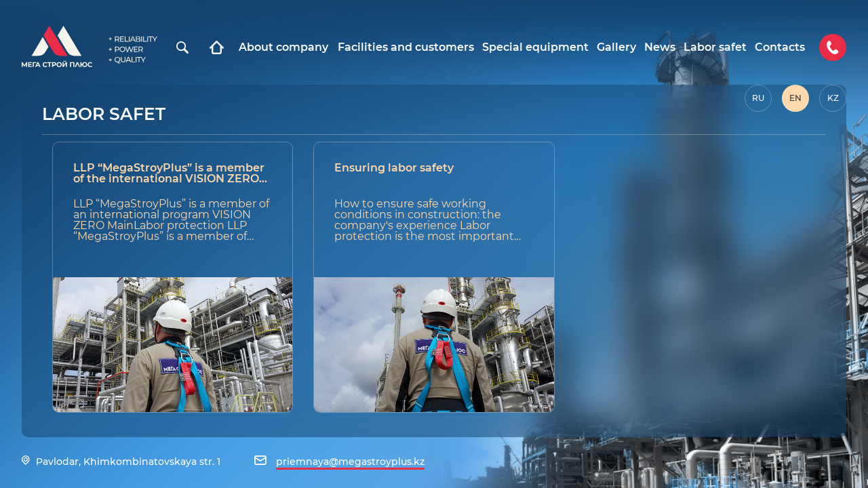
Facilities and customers (406, 47)
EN (795, 98)
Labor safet (715, 47)
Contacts (780, 47)
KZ (833, 98)
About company (283, 47)
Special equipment (535, 47)
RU (758, 98)
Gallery (616, 47)
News (660, 47)
